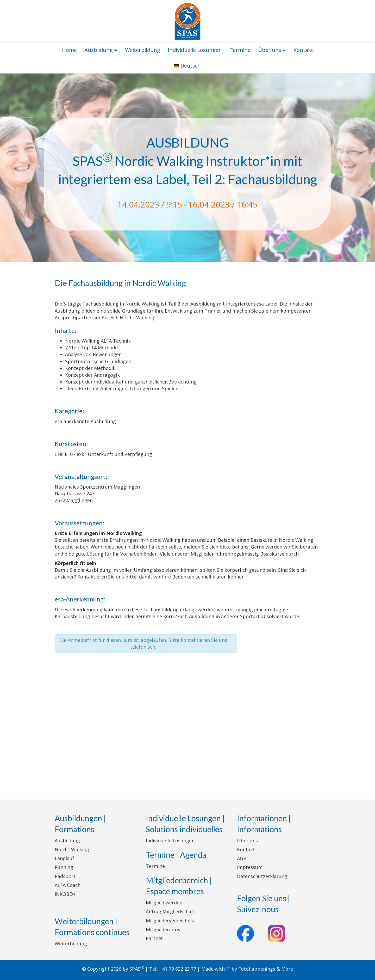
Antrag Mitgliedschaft (170, 911)
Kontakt (303, 50)
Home (69, 50)
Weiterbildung (143, 50)
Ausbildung (99, 50)
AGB (242, 858)
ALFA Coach (68, 885)
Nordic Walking (72, 849)
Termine (240, 50)
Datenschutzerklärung (262, 876)
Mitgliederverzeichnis (170, 921)
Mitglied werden (164, 903)
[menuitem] (187, 66)
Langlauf (64, 858)
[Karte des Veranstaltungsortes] (187, 722)
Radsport (65, 876)
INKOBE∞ (65, 894)
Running (64, 867)
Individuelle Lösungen (195, 50)
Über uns (270, 50)
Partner (154, 938)
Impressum (250, 867)
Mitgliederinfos (163, 929)
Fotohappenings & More (266, 969)
